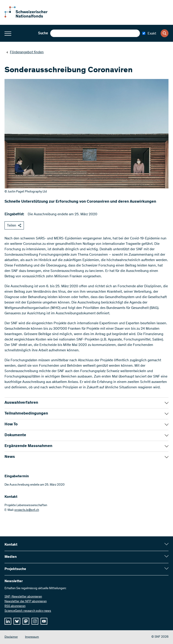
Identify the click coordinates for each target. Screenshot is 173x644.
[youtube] (44, 621)
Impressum (32, 637)
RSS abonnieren (15, 606)
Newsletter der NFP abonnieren (26, 602)
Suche (43, 33)
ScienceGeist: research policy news (28, 611)
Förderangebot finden (25, 52)
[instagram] (35, 621)
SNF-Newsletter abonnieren (23, 597)
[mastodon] (26, 621)
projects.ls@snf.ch (27, 510)
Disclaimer (11, 637)
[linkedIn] (8, 621)
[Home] (29, 17)
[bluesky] (17, 621)
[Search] (165, 33)
